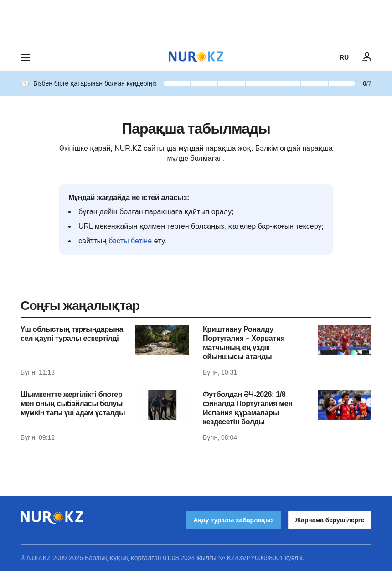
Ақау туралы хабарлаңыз (233, 520)
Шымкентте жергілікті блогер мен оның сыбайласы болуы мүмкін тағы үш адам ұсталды (73, 404)
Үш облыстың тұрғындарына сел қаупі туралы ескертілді (72, 334)
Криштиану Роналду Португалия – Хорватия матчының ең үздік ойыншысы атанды (244, 343)
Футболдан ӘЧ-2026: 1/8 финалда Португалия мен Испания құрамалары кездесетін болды (248, 408)
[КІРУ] (367, 57)
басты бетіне (130, 241)
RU (344, 57)
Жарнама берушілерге (330, 520)
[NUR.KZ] (196, 57)
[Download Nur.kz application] (196, 22)
